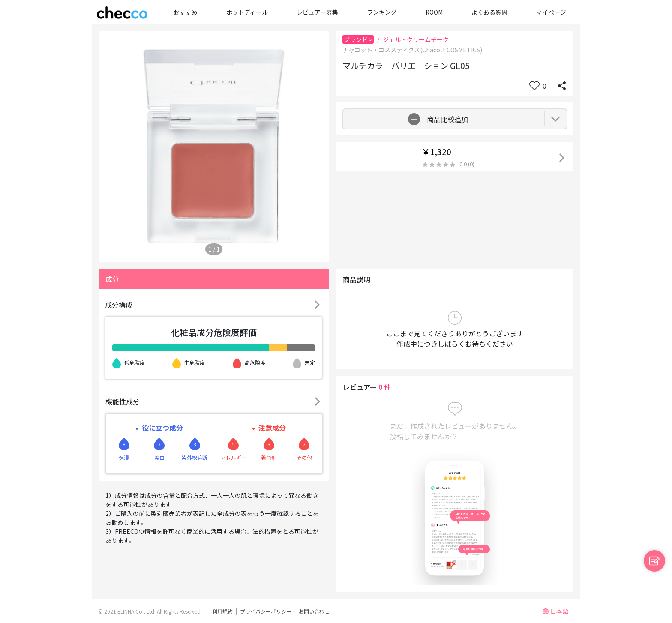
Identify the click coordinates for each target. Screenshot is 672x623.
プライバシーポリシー (266, 611)
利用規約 (222, 611)
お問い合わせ (314, 611)
